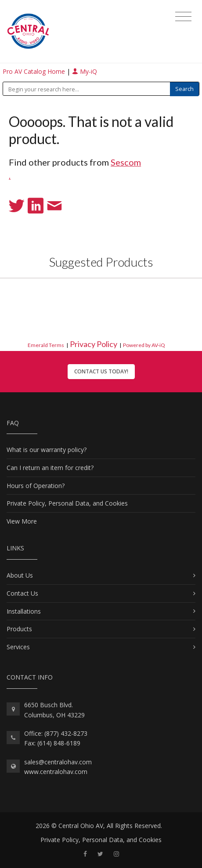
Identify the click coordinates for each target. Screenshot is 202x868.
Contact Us (22, 593)
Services (18, 647)
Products (19, 629)
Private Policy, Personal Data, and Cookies (67, 503)
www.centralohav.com (56, 772)
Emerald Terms (46, 345)
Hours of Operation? (36, 486)
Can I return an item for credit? (50, 468)
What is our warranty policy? (47, 450)
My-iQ (85, 71)
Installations (24, 611)
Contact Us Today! (101, 371)
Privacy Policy (94, 344)
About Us (20, 575)
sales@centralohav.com (58, 762)
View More (22, 521)
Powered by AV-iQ (144, 345)
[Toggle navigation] (183, 17)
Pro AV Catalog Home (35, 71)
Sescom (126, 162)
